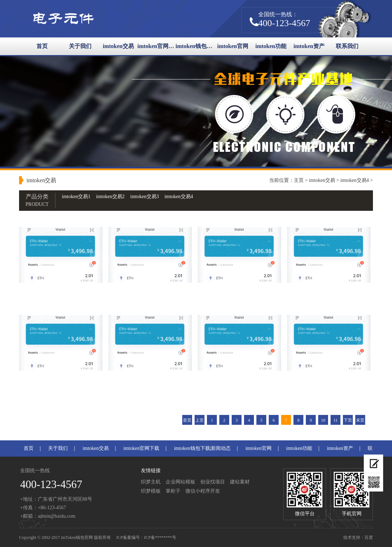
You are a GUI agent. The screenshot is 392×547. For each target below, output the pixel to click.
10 (323, 420)
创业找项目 (213, 482)
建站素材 (240, 482)
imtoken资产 (309, 46)
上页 (200, 420)
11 (335, 420)
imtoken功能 (271, 46)
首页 (42, 46)
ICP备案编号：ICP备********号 (146, 537)
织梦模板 (151, 491)
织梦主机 (151, 482)
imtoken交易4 (355, 180)
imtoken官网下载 (156, 46)
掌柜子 (173, 491)
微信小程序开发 (203, 491)
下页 (348, 420)
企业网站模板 (180, 482)
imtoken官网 (233, 46)
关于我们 (80, 46)
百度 (369, 537)
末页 (360, 420)
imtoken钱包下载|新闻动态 (195, 46)
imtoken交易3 (145, 197)
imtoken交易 (118, 46)
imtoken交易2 (110, 197)
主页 (299, 180)
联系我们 (347, 46)
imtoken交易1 (76, 197)
